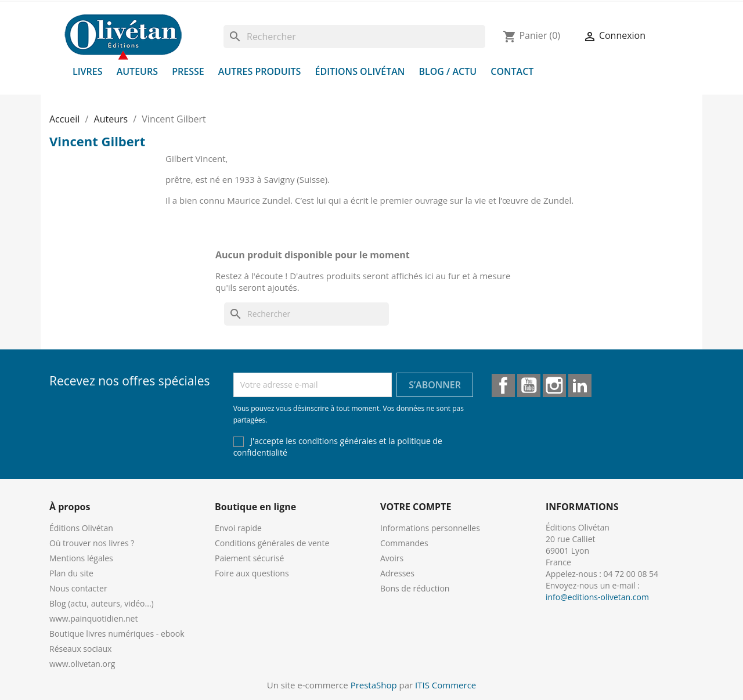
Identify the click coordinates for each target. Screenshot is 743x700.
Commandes (404, 543)
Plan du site (71, 573)
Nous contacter (78, 588)
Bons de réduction (415, 588)
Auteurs (137, 71)
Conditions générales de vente (272, 543)
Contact (512, 71)
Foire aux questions (252, 573)
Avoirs (392, 558)
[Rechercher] (354, 37)
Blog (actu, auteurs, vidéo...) (102, 603)
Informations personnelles (430, 528)
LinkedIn (580, 385)
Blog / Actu (448, 71)
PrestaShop (374, 685)
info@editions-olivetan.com (597, 597)
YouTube (529, 385)
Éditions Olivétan (360, 71)
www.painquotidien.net (93, 618)
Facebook (503, 385)
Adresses (397, 573)
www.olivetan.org (82, 664)
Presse (188, 71)
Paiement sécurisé (249, 558)
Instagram (554, 385)
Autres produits (260, 71)
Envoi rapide (238, 528)
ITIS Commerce (446, 685)
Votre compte (416, 507)
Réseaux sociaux (80, 649)
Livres (88, 71)
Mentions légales (81, 558)
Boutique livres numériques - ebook (117, 634)
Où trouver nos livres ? (92, 543)
